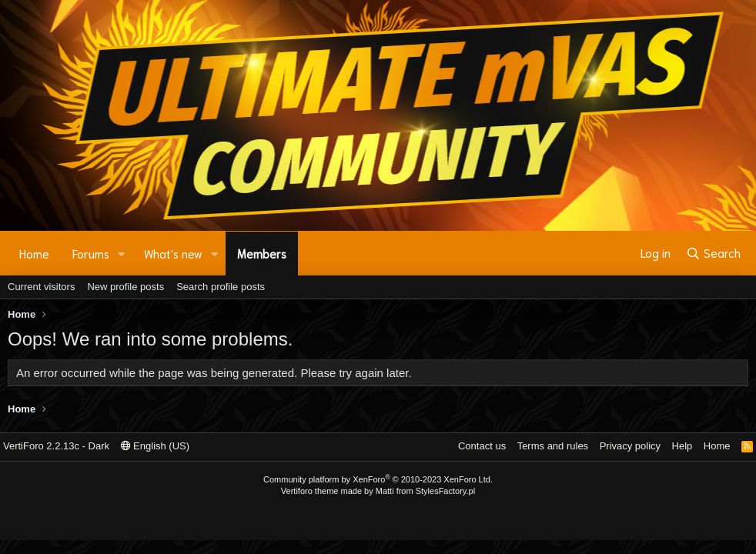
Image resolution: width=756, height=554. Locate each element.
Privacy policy (630, 446)
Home (34, 253)
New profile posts (125, 287)
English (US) (156, 446)
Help (682, 446)
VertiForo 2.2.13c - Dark (56, 446)
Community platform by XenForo (378, 479)
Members (262, 253)
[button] (122, 254)
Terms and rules (553, 446)
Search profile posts (221, 287)
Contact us (482, 446)
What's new (173, 253)
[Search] (713, 253)
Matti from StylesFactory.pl (425, 491)
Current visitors (41, 287)
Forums (91, 253)
